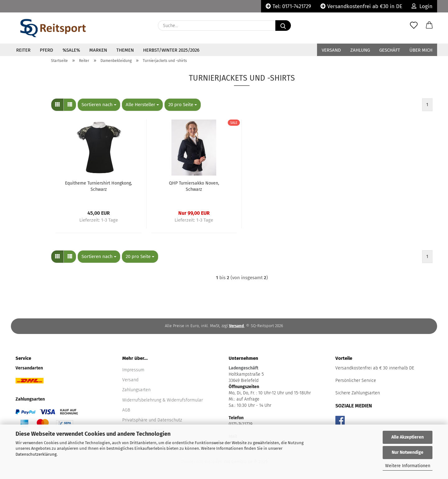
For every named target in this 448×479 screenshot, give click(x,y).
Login (422, 6)
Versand (331, 50)
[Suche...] (283, 26)
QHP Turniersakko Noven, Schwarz (194, 186)
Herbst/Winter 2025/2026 (171, 50)
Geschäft (390, 50)
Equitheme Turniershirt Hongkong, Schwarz (98, 186)
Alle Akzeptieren (408, 437)
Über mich (421, 50)
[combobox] (99, 105)
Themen (125, 50)
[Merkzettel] (414, 26)
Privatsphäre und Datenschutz (152, 420)
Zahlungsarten (136, 390)
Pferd (47, 50)
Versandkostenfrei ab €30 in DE (361, 6)
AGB (126, 410)
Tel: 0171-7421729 (288, 6)
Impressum (133, 370)
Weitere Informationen (408, 466)
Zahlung (360, 50)
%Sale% (71, 50)
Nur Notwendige (408, 452)
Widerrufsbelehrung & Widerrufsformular (163, 400)
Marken (98, 50)
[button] (429, 26)
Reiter (23, 50)
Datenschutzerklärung (36, 454)
